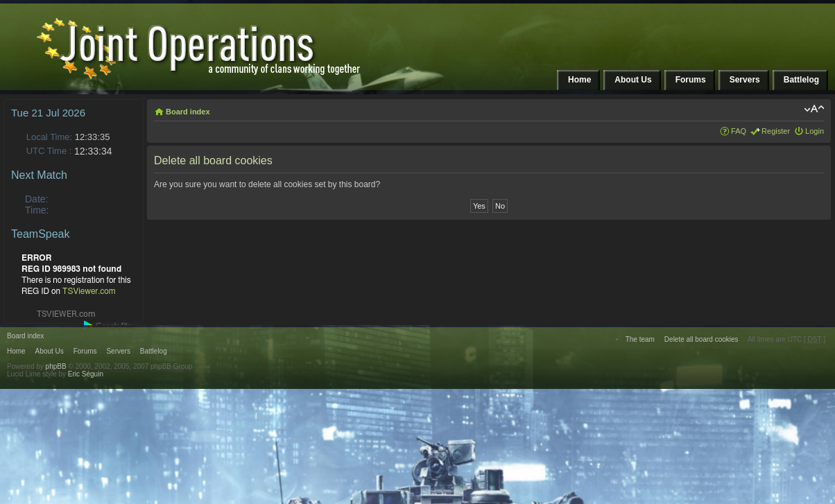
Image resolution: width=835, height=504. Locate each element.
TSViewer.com (89, 291)
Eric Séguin (86, 374)
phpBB (56, 366)
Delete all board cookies (701, 339)
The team (640, 339)
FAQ (739, 131)
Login (815, 131)
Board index (188, 112)
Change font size (814, 109)
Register (776, 131)
